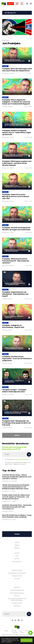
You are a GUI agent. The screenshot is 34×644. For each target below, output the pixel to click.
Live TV (11, 4)
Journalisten (17, 606)
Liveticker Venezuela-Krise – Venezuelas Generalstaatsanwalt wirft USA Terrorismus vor (17, 507)
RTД (17, 556)
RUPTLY (17, 559)
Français (15, 632)
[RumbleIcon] (19, 620)
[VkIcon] (15, 620)
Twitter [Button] (17, 534)
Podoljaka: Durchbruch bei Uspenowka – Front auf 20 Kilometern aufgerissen (17, 359)
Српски (22, 632)
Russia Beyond (17, 561)
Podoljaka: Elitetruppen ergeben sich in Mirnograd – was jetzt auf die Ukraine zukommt (17, 163)
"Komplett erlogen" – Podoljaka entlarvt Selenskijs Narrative (14, 391)
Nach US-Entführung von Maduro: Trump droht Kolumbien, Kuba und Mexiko (17, 516)
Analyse (17, 545)
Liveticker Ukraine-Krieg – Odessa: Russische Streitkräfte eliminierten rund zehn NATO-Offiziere (17, 477)
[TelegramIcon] (12, 620)
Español (27, 631)
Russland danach (17, 570)
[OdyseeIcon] (22, 620)
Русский (14, 631)
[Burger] (31, 4)
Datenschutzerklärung (17, 590)
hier (15, 640)
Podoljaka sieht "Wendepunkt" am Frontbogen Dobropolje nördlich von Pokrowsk (17, 423)
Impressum (17, 587)
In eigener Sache (17, 603)
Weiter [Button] (17, 435)
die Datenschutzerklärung (21, 459)
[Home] (4, 4)
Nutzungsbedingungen (17, 593)
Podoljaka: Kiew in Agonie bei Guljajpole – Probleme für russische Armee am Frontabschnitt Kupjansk (16, 102)
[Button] (29, 454)
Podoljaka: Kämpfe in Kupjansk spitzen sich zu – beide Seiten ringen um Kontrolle (17, 133)
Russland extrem (17, 576)
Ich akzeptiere (17, 459)
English (6, 631)
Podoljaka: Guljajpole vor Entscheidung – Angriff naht (13, 326)
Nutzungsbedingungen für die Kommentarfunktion (17, 599)
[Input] (17, 454)
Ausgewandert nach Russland (17, 573)
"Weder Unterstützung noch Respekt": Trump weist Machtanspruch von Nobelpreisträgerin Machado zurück (16, 487)
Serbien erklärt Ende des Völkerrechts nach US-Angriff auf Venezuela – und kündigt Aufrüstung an (16, 497)
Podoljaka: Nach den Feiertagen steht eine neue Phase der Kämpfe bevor (17, 70)
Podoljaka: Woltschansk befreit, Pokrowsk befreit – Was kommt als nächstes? (16, 261)
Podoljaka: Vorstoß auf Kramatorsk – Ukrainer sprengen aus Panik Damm (17, 229)
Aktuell (17, 542)
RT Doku (17, 579)
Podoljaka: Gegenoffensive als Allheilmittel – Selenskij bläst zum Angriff (15, 294)
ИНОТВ (17, 553)
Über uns (17, 596)
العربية (21, 631)
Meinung (17, 548)
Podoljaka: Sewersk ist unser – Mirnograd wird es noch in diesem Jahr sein (16, 196)
